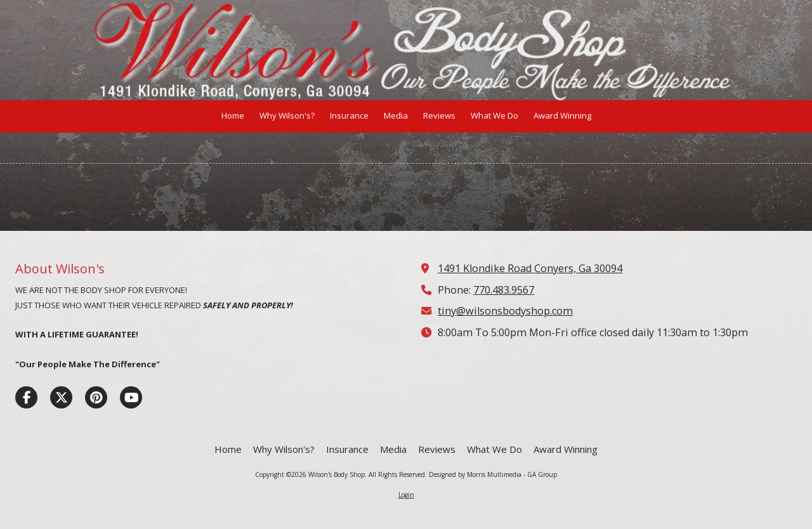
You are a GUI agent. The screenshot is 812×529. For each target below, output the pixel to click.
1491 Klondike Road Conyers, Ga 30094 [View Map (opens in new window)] (530, 268)
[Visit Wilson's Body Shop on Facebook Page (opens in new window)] (26, 397)
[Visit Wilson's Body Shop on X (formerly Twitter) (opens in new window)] (61, 397)
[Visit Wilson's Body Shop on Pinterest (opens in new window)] (96, 397)
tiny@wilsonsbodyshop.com (505, 311)
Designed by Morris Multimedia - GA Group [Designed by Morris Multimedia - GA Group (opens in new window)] (493, 474)
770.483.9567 (504, 290)
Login (406, 495)
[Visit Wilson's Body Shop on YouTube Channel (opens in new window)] (131, 397)
